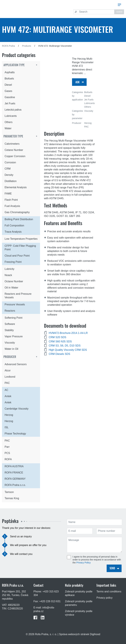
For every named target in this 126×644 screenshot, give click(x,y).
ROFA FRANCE (14, 473)
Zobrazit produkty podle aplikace (79, 593)
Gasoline (10, 97)
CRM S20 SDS (58, 337)
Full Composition (14, 226)
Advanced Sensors (16, 364)
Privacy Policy (83, 563)
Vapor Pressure (14, 336)
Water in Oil (11, 349)
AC (6, 390)
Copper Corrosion (15, 156)
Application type (14, 65)
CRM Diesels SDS (59, 354)
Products (26, 46)
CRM (8, 169)
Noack (8, 275)
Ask (78, 82)
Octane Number (14, 281)
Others (9, 122)
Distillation (11, 181)
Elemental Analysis (16, 187)
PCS (7, 453)
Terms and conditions (109, 591)
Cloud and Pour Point (17, 256)
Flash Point (11, 200)
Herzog (9, 415)
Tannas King (12, 498)
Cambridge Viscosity (17, 409)
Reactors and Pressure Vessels (18, 296)
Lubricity (10, 269)
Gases (8, 91)
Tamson (9, 492)
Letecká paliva (13, 110)
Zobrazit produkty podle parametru (79, 603)
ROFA (8, 459)
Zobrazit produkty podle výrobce (79, 613)
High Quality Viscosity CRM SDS (68, 350)
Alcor (8, 370)
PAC (7, 383)
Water (8, 128)
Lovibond (10, 377)
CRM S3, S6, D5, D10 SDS (65, 346)
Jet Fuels (10, 103)
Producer (10, 357)
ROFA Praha (8, 46)
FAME (8, 194)
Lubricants (11, 116)
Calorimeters (12, 144)
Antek (8, 396)
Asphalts (10, 72)
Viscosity (10, 343)
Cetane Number (14, 150)
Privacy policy (105, 598)
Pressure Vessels (15, 304)
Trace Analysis (13, 232)
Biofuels (9, 79)
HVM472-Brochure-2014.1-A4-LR (68, 333)
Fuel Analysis (12, 206)
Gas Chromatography (17, 212)
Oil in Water (11, 288)
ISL (7, 427)
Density (9, 175)
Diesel (8, 85)
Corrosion (10, 162)
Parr (7, 447)
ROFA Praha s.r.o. (15, 485)
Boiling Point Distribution (19, 219)
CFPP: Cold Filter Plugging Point (20, 248)
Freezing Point (13, 262)
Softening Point (14, 318)
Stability (9, 330)
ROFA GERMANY (15, 479)
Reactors (10, 311)
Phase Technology (15, 434)
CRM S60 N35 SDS (60, 341)
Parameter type (13, 136)
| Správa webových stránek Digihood (79, 634)
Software (10, 324)
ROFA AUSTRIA (14, 466)
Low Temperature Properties (21, 239)
